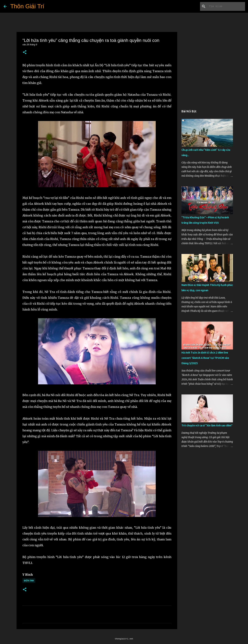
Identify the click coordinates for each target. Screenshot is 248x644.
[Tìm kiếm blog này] (226, 6)
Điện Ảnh (29, 581)
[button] (25, 52)
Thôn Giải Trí (27, 6)
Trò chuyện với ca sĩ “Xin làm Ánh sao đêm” (207, 425)
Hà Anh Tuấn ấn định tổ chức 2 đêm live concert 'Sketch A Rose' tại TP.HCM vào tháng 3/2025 (205, 358)
